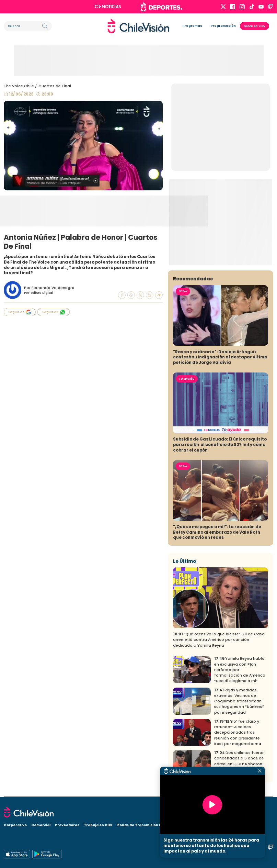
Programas (192, 26)
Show (183, 291)
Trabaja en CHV (98, 825)
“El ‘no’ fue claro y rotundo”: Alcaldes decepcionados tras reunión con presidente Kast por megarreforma (238, 733)
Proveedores (67, 825)
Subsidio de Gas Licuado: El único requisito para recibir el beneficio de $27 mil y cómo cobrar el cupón (220, 445)
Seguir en (20, 312)
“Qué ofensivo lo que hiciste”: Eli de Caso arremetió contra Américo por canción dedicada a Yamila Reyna (219, 640)
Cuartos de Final (55, 86)
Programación (223, 26)
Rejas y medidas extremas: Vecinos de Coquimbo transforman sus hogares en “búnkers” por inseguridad (239, 701)
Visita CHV (185, 825)
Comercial (41, 825)
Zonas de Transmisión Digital (144, 825)
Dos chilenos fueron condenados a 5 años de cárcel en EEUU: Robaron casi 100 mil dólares (239, 761)
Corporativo (15, 825)
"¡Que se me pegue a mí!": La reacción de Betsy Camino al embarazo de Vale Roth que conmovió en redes (217, 532)
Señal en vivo (255, 26)
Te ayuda (187, 379)
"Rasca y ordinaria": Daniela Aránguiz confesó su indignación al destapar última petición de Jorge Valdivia (220, 357)
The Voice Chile (19, 86)
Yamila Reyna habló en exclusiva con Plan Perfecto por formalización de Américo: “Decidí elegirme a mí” (240, 670)
